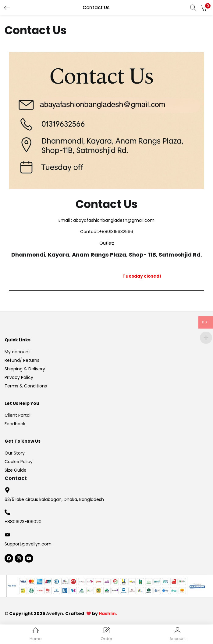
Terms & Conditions (26, 386)
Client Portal (18, 415)
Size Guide (16, 470)
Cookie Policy (19, 462)
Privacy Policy (19, 377)
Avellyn (55, 613)
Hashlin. (108, 613)
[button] (204, 8)
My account (17, 352)
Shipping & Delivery (25, 369)
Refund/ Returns (22, 360)
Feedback (15, 424)
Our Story (15, 453)
